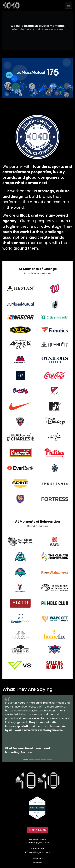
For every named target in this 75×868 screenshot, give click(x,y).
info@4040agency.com (38, 852)
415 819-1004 (38, 849)
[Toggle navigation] (69, 5)
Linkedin (37, 863)
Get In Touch (37, 830)
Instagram (37, 858)
